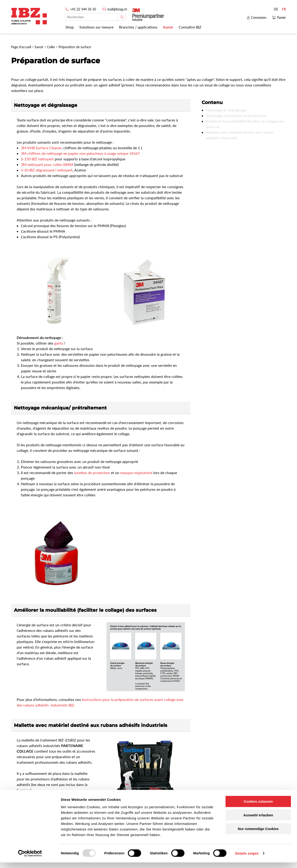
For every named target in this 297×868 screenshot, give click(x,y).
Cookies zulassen (258, 807)
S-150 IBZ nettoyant (38, 159)
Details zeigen (247, 859)
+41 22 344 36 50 (83, 9)
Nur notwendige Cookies (258, 834)
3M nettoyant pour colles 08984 (48, 164)
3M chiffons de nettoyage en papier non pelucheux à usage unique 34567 (80, 153)
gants (59, 343)
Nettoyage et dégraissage (226, 110)
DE (276, 9)
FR (284, 9)
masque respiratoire (137, 473)
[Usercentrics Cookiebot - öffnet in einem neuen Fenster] (30, 859)
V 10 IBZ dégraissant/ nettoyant (47, 170)
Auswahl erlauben (258, 821)
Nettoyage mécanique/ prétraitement (236, 116)
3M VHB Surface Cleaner (41, 148)
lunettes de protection (92, 473)
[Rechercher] (122, 17)
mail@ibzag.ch (117, 9)
